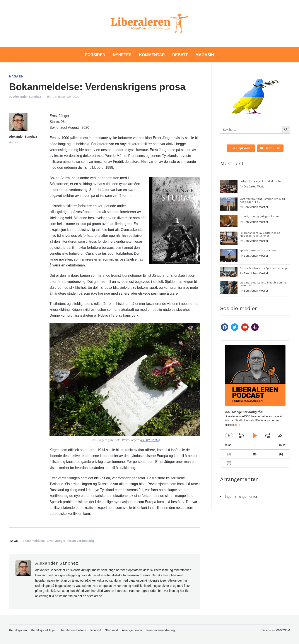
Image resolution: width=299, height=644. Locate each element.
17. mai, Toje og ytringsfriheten (259, 216)
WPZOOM (283, 630)
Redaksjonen (18, 630)
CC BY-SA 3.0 (150, 440)
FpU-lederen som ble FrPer (258, 251)
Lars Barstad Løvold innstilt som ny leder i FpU (263, 284)
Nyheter (122, 55)
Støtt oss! (111, 630)
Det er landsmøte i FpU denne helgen (265, 268)
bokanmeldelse (34, 541)
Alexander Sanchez (27, 97)
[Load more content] (241, 148)
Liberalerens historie (73, 630)
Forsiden (95, 55)
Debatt (180, 55)
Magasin (205, 55)
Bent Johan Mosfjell (256, 207)
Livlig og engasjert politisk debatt (261, 181)
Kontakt (96, 630)
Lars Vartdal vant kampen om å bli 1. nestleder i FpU (263, 200)
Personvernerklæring (161, 630)
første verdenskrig (81, 541)
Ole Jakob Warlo (254, 186)
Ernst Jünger (56, 541)
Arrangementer (132, 630)
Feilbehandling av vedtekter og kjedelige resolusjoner (260, 234)
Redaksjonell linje (43, 630)
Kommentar (152, 55)
